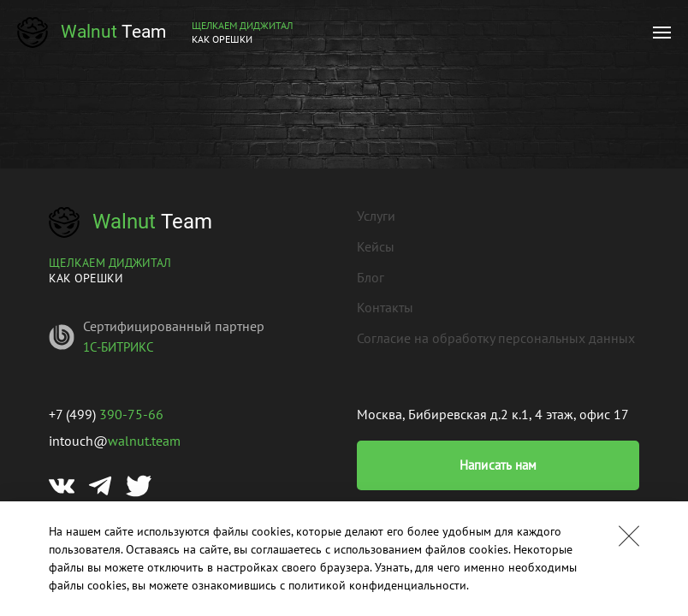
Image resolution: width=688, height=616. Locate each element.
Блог (371, 277)
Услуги (376, 216)
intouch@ (115, 441)
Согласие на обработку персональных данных (496, 338)
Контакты (385, 307)
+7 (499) (106, 414)
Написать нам (498, 465)
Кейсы (376, 246)
